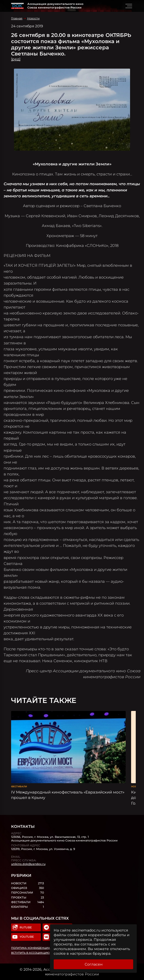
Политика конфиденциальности (37, 948)
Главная (17, 18)
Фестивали (19, 786)
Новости (33, 18)
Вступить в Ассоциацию (30, 953)
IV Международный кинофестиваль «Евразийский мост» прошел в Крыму (68, 795)
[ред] (16, 59)
